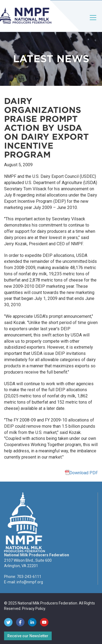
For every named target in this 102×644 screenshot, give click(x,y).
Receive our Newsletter (28, 636)
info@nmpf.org (30, 582)
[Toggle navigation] (93, 22)
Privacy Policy (34, 609)
